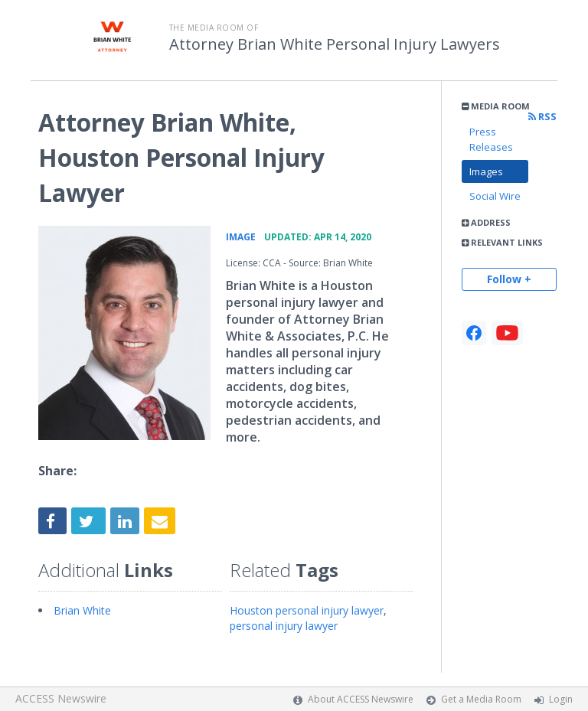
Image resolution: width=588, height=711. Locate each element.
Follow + (509, 279)
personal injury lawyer (284, 626)
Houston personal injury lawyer (307, 610)
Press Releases (491, 139)
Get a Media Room (481, 699)
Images (486, 171)
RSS (542, 117)
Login (561, 699)
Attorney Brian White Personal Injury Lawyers (335, 44)
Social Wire (495, 196)
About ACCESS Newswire (361, 699)
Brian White (82, 610)
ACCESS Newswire (61, 698)
